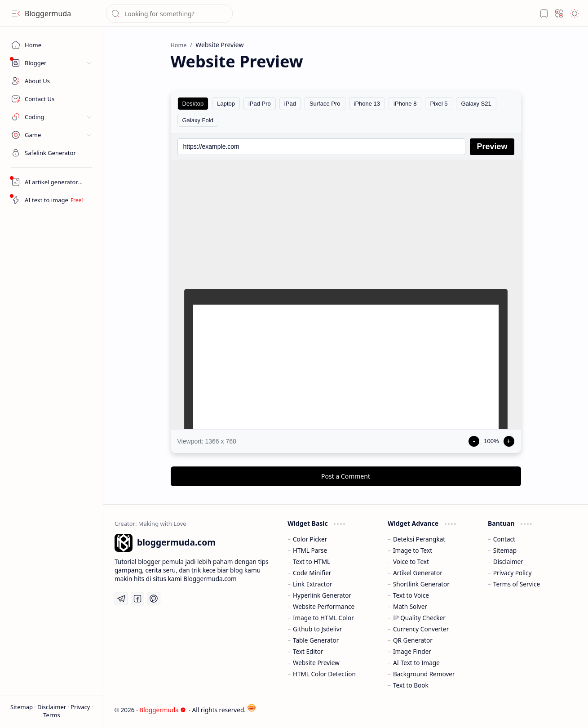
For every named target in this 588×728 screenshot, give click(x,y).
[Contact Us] (52, 99)
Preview (492, 146)
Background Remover (424, 674)
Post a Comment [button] (346, 476)
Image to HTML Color (323, 618)
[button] (16, 13)
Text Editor (308, 651)
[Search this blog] (169, 13)
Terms (51, 715)
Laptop (226, 104)
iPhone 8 (405, 104)
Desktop (193, 104)
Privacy (81, 707)
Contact (504, 539)
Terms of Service (517, 584)
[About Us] (52, 81)
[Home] (52, 45)
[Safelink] (52, 153)
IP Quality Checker (419, 618)
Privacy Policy (513, 573)
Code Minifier (312, 573)
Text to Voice (411, 595)
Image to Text (413, 550)
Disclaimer (53, 707)
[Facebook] (137, 599)
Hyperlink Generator (322, 595)
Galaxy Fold (198, 120)
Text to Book (411, 685)
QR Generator (413, 640)
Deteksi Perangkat (419, 539)
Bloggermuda (48, 13)
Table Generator (316, 640)
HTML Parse (310, 550)
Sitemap (22, 707)
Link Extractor (313, 584)
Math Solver (410, 606)
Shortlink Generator (421, 584)
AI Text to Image (416, 663)
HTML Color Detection (324, 674)
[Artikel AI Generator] (52, 182)
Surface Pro (325, 104)
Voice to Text (411, 562)
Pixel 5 (439, 104)
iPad (290, 104)
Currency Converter (421, 629)
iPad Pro (260, 104)
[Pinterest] (154, 599)
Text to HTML (312, 562)
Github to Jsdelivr (317, 629)
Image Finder (412, 651)
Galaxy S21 (476, 104)
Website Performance (324, 606)
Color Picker (310, 539)
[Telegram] (121, 599)
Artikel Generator (418, 573)
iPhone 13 (367, 104)
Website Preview (316, 663)
